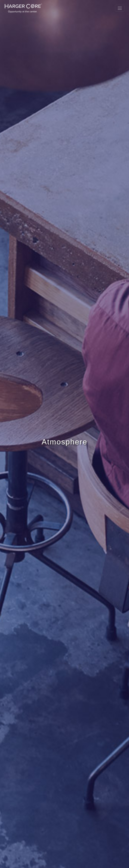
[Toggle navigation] (120, 8)
